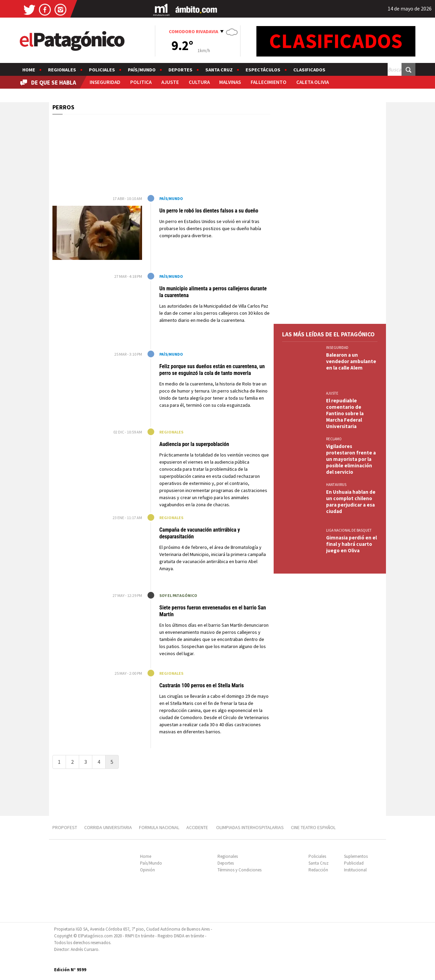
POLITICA (141, 82)
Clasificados (309, 70)
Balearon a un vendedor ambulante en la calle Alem (351, 361)
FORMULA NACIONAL (159, 827)
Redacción (318, 870)
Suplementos (356, 856)
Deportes (180, 70)
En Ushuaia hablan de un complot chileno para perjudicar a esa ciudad (351, 502)
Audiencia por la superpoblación (194, 444)
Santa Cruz (219, 70)
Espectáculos (263, 70)
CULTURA (199, 82)
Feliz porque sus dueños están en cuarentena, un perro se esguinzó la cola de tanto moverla (212, 370)
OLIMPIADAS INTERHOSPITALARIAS (250, 827)
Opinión (147, 870)
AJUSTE (170, 82)
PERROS (63, 107)
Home (29, 70)
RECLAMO (334, 439)
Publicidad (354, 863)
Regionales (62, 70)
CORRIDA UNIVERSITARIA (108, 827)
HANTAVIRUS (336, 485)
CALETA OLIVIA (313, 82)
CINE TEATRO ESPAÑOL (313, 827)
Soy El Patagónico (178, 595)
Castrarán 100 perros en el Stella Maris (202, 685)
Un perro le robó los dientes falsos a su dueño (209, 211)
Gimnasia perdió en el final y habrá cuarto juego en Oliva (351, 544)
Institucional (355, 870)
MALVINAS (230, 82)
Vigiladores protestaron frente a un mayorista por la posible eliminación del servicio (351, 459)
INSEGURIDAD (105, 82)
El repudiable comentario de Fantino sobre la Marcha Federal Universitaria (345, 413)
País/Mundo (142, 70)
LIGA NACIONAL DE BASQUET (349, 530)
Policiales (102, 70)
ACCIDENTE (198, 827)
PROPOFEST (65, 827)
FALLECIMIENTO (269, 82)
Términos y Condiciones (239, 870)
